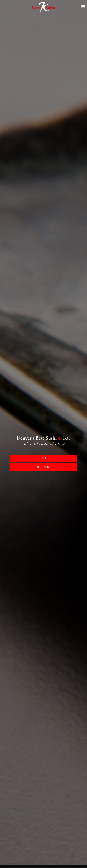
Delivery (43, 467)
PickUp (43, 458)
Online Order (31, 444)
